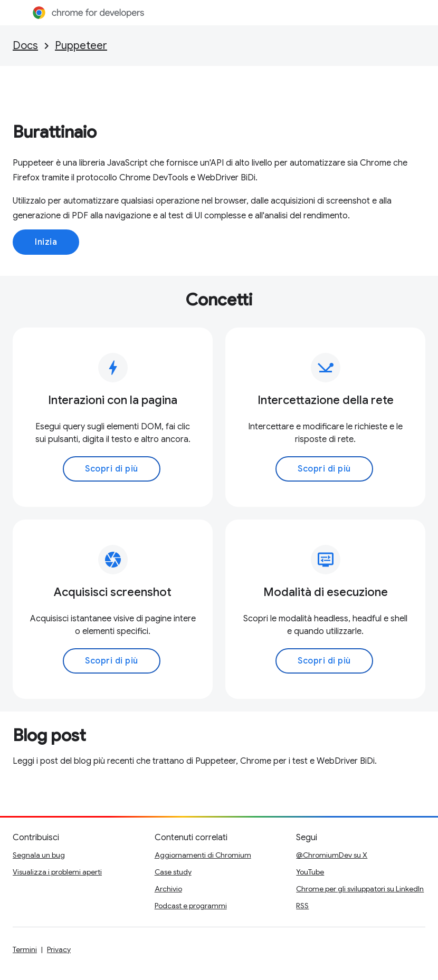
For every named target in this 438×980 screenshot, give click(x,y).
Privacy (59, 949)
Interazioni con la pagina (113, 400)
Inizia (46, 242)
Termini (25, 949)
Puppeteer (81, 46)
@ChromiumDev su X (332, 855)
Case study (173, 872)
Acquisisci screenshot (113, 592)
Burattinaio (55, 132)
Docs (25, 46)
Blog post (49, 735)
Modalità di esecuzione (326, 592)
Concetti (219, 300)
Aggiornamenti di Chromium (203, 855)
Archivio (168, 889)
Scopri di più (112, 469)
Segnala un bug (39, 855)
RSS (302, 906)
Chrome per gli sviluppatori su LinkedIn (360, 889)
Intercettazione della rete (326, 400)
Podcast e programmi (191, 906)
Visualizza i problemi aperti (57, 872)
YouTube (310, 872)
